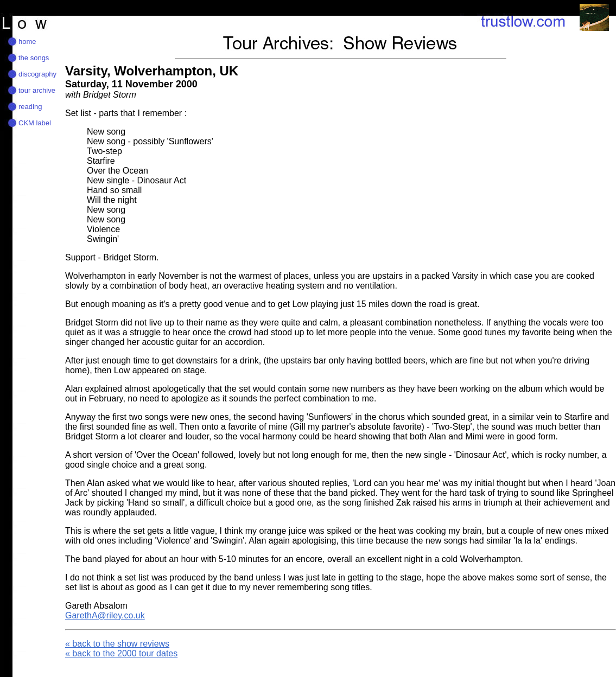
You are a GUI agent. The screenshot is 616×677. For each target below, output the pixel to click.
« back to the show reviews (117, 644)
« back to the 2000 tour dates (121, 653)
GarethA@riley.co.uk (105, 615)
